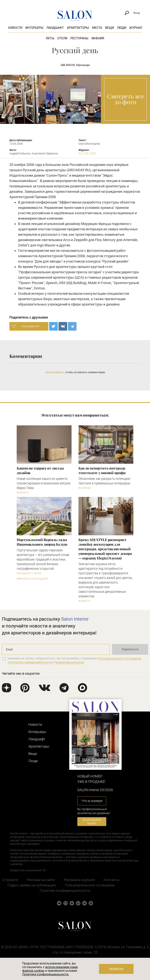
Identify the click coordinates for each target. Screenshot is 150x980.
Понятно (116, 969)
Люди (122, 28)
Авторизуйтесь (55, 372)
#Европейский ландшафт (33, 579)
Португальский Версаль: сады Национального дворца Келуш (42, 542)
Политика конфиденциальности (65, 891)
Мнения (98, 38)
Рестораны (79, 38)
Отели (62, 38)
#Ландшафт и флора (29, 573)
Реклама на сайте (41, 880)
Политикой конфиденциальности (30, 662)
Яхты (50, 38)
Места (97, 28)
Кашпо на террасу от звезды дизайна (40, 470)
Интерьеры (34, 28)
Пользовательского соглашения (120, 658)
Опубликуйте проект (92, 821)
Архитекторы (78, 28)
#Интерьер (85, 488)
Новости (15, 28)
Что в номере (92, 801)
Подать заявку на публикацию (32, 885)
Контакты (112, 880)
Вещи (110, 28)
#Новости (23, 493)
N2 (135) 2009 (87, 153)
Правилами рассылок (69, 662)
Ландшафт (55, 28)
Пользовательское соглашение (90, 885)
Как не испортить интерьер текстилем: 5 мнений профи (102, 470)
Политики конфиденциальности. (46, 974)
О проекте (10, 880)
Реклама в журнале (79, 880)
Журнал (136, 28)
